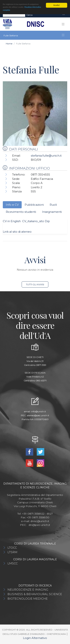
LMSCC (13, 563)
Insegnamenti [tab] (52, 212)
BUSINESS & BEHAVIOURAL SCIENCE (35, 594)
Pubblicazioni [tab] (34, 205)
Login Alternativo (35, 638)
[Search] (14, 15)
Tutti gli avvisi (35, 284)
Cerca (29, 15)
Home (9, 44)
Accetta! (57, 5)
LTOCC (12, 548)
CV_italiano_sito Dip (35, 221)
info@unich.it (39, 411)
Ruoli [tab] (53, 205)
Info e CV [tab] (12, 205)
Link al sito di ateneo (17, 232)
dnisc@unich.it (40, 521)
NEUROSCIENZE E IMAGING (28, 590)
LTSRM (12, 552)
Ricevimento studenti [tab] (21, 212)
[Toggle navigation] (64, 15)
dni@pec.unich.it (39, 525)
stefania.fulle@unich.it (46, 156)
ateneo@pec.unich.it (38, 415)
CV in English (12, 221)
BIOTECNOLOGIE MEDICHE (28, 599)
